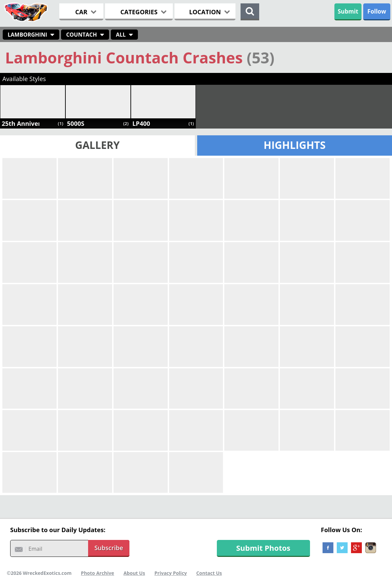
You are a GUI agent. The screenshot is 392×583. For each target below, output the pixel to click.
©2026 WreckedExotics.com (39, 573)
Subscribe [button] (109, 548)
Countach (81, 35)
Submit (348, 11)
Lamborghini (28, 35)
